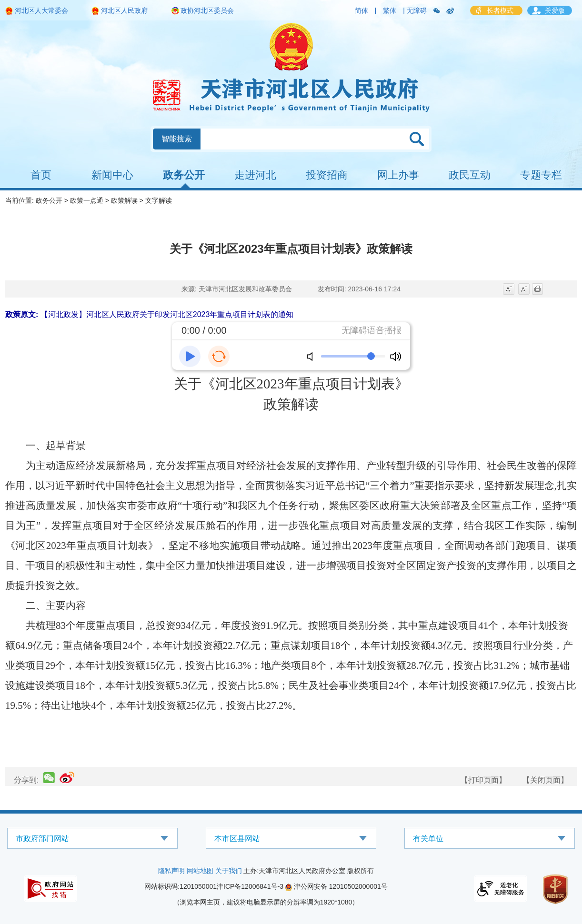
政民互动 (470, 175)
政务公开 (184, 175)
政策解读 (124, 200)
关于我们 (229, 871)
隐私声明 (171, 871)
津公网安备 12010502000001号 (336, 886)
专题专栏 (541, 175)
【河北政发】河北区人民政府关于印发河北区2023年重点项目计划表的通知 (167, 314)
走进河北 (255, 175)
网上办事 (398, 175)
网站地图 (200, 871)
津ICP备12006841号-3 (250, 886)
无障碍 (417, 10)
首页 (41, 175)
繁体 (390, 10)
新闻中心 (112, 175)
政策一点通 (87, 200)
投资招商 (327, 175)
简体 (361, 10)
